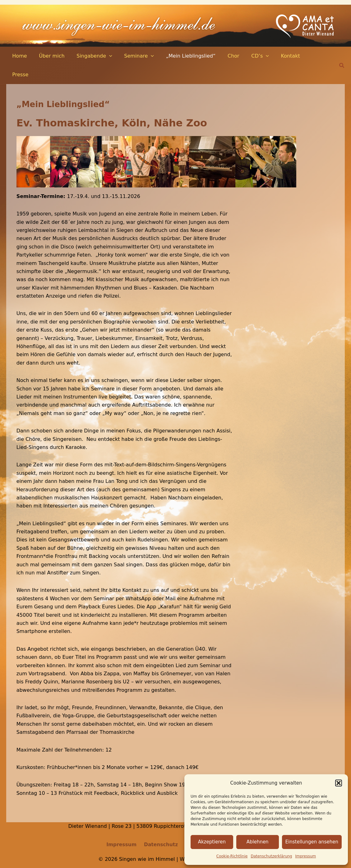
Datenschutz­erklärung (271, 856)
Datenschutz (161, 826)
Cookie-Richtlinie (232, 856)
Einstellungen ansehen (312, 842)
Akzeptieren (212, 842)
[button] (339, 783)
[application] (104, 56)
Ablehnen (258, 842)
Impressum (306, 856)
